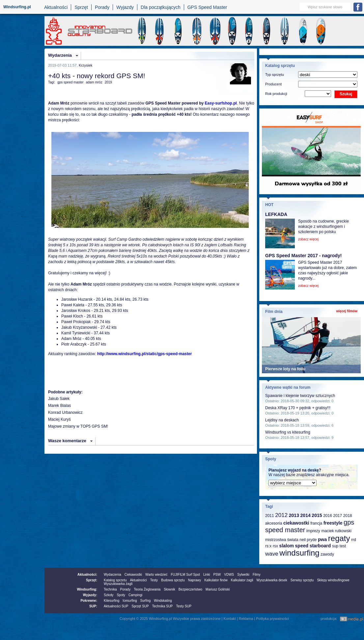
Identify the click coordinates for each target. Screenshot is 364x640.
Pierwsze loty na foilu (285, 369)
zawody (327, 554)
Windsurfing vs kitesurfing (288, 432)
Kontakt (230, 619)
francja (316, 523)
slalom (287, 546)
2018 (348, 516)
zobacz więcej (308, 239)
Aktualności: (87, 575)
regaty (339, 538)
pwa (322, 539)
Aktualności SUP (116, 606)
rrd (354, 540)
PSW (217, 575)
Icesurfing (130, 601)
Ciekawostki (133, 575)
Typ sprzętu (275, 75)
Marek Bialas (59, 406)
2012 (281, 515)
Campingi (135, 595)
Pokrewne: (89, 601)
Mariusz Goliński (218, 589)
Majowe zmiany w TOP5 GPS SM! (78, 426)
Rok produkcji (276, 94)
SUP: (93, 606)
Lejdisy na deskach (282, 420)
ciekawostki (296, 523)
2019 (108, 82)
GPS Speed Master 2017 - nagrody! (303, 256)
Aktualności (56, 7)
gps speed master (70, 82)
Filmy (257, 575)
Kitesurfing (112, 601)
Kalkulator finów (216, 580)
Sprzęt (81, 7)
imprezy (313, 531)
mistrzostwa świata (282, 540)
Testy (154, 580)
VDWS (229, 575)
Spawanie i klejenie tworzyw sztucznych (300, 396)
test (343, 546)
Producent (273, 84)
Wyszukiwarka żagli (118, 584)
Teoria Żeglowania (147, 589)
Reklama (246, 619)
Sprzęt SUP (140, 606)
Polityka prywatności (272, 619)
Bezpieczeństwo (190, 589)
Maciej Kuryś (59, 419)
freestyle (333, 523)
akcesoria (274, 523)
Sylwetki (243, 575)
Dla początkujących (161, 7)
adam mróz (94, 82)
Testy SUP (184, 606)
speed (302, 546)
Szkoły (109, 595)
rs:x (268, 546)
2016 (328, 516)
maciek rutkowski (336, 531)
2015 (317, 515)
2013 (294, 515)
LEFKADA (276, 214)
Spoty (121, 595)
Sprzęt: (92, 580)
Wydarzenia (60, 55)
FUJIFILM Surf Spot (185, 575)
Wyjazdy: (90, 595)
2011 (270, 516)
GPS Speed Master (207, 7)
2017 (337, 516)
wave (272, 554)
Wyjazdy (125, 7)
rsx (275, 546)
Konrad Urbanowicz (65, 412)
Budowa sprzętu (173, 580)
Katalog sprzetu (115, 580)
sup (335, 546)
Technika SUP (163, 606)
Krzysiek (86, 65)
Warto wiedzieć (156, 575)
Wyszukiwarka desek (272, 580)
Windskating (163, 601)
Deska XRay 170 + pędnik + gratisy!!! (298, 408)
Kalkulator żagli (242, 580)
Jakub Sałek (59, 399)
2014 (306, 515)
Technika (110, 589)
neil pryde (308, 540)
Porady (102, 7)
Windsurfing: (87, 589)
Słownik (169, 589)
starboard (320, 546)
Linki (207, 575)
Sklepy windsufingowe (333, 580)
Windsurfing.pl (17, 7)
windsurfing (299, 553)
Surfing (146, 601)
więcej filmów (347, 311)
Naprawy (195, 580)
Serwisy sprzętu (302, 580)
